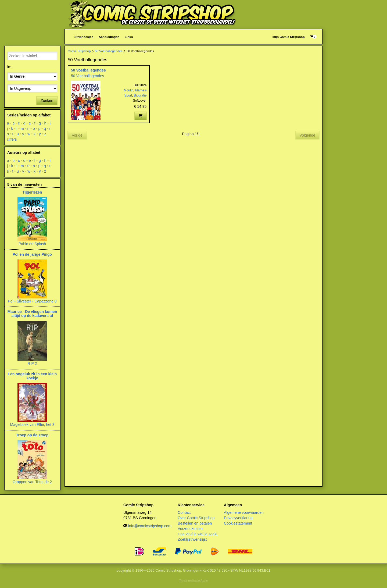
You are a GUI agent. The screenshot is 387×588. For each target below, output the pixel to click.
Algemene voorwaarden (244, 512)
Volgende (307, 135)
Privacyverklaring (238, 518)
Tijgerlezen (32, 192)
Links (129, 37)
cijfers (12, 139)
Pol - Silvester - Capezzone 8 (32, 301)
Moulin (129, 90)
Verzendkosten (190, 529)
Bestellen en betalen (195, 523)
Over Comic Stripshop (196, 518)
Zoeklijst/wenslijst (192, 539)
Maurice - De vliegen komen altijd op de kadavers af (32, 314)
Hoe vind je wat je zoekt (198, 534)
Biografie (140, 95)
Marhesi (141, 90)
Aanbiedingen (109, 37)
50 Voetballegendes (109, 51)
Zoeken (47, 101)
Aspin (204, 580)
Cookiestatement (238, 523)
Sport (128, 95)
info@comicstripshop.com (150, 526)
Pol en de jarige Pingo (32, 254)
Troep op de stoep (32, 435)
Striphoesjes (84, 37)
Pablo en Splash (32, 244)
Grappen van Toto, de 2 (32, 482)
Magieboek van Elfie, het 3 (32, 425)
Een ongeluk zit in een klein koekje (32, 376)
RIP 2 (32, 364)
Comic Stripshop (79, 51)
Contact (184, 512)
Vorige (77, 135)
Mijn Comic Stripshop (289, 37)
